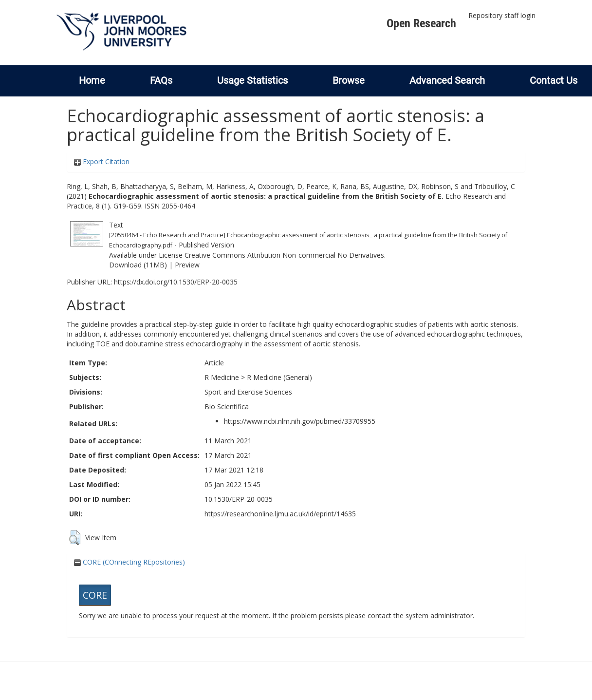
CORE (95, 595)
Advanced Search (447, 80)
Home (92, 80)
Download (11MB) (138, 265)
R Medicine (222, 377)
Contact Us (554, 80)
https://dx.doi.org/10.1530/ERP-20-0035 (176, 282)
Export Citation (102, 161)
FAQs (161, 80)
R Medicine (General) (279, 377)
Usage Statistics (252, 80)
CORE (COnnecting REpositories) (129, 562)
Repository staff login (502, 15)
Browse (349, 80)
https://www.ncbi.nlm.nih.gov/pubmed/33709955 (300, 421)
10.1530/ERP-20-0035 (239, 499)
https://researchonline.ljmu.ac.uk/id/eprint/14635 (280, 514)
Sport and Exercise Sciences (248, 392)
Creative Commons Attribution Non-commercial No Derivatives (284, 255)
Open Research (421, 23)
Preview (187, 265)
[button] (75, 538)
